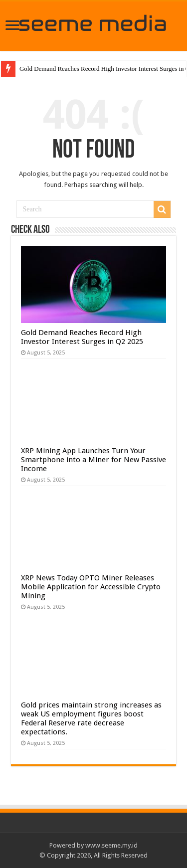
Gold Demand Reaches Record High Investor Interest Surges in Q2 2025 (82, 337)
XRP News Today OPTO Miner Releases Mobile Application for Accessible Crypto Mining (91, 587)
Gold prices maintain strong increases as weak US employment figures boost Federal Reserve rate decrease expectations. (91, 718)
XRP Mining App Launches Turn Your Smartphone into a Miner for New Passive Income (93, 460)
